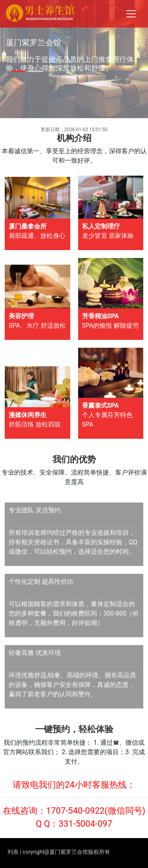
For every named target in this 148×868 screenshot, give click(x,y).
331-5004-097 (85, 824)
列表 (13, 852)
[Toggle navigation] (131, 14)
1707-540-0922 (75, 811)
